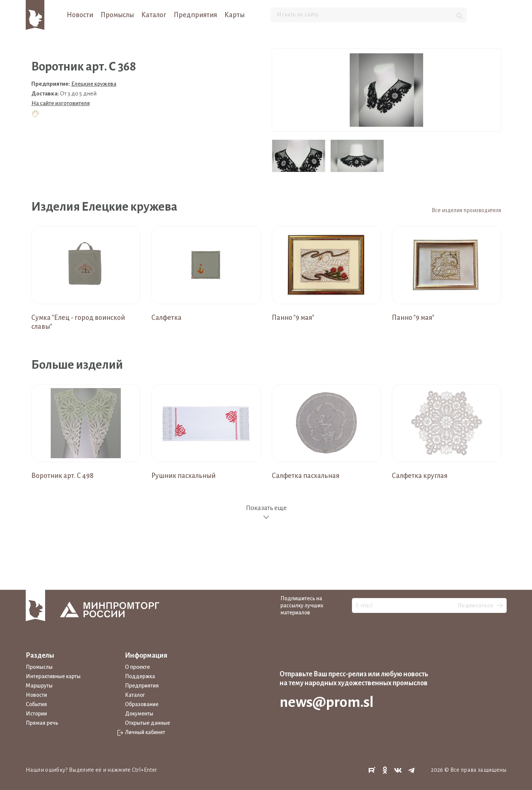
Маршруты (39, 686)
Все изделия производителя (466, 210)
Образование (142, 704)
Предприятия (195, 15)
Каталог (154, 15)
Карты (234, 15)
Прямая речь (42, 723)
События (36, 704)
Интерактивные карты (53, 676)
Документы (139, 714)
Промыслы (117, 15)
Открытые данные (147, 723)
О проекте (137, 667)
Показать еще (266, 512)
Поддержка (140, 676)
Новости (80, 15)
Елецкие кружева (94, 84)
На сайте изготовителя (61, 103)
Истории (36, 714)
